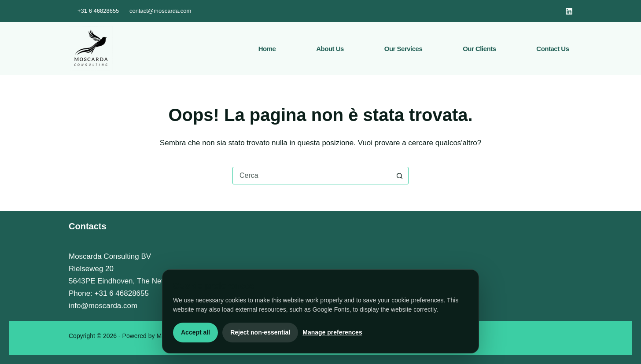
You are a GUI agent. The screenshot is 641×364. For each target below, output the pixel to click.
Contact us (553, 49)
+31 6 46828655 (98, 11)
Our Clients (479, 49)
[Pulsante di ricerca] (399, 176)
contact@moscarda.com (160, 11)
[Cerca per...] (312, 176)
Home (267, 49)
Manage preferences (332, 332)
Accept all (195, 332)
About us (330, 49)
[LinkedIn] (569, 11)
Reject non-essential (260, 332)
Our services (403, 49)
